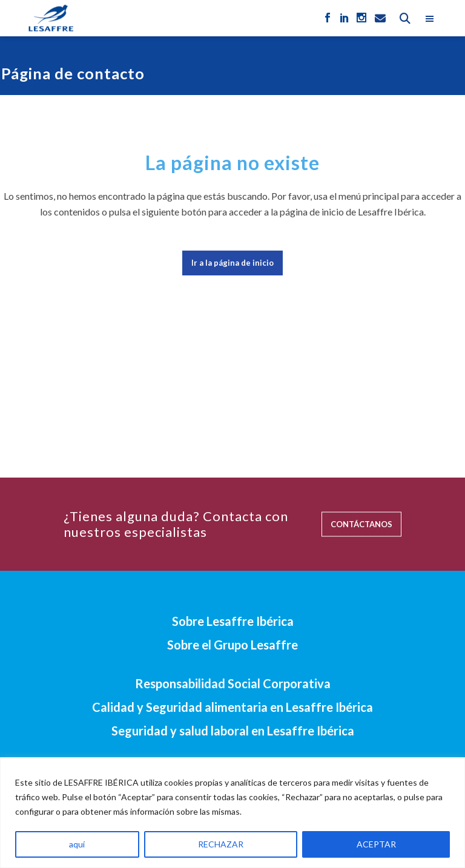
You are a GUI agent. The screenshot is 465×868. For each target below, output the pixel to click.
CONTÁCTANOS (361, 524)
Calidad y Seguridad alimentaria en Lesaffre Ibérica (232, 707)
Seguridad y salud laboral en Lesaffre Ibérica (233, 731)
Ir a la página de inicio (232, 263)
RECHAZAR (221, 844)
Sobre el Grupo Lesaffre (232, 645)
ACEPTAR (376, 844)
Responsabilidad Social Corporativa (233, 683)
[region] (232, 813)
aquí (77, 844)
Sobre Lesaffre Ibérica (233, 621)
